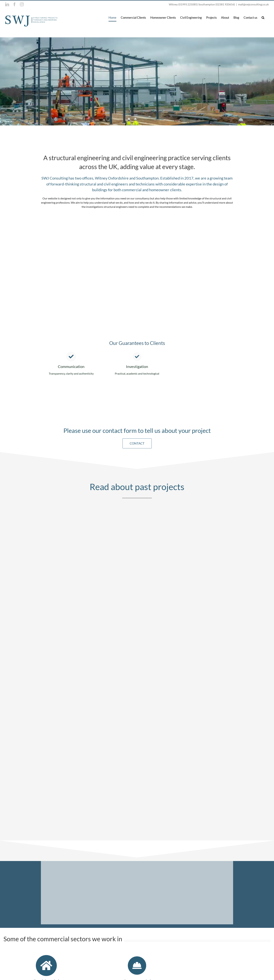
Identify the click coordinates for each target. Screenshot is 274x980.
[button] (263, 17)
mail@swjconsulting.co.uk (253, 4)
